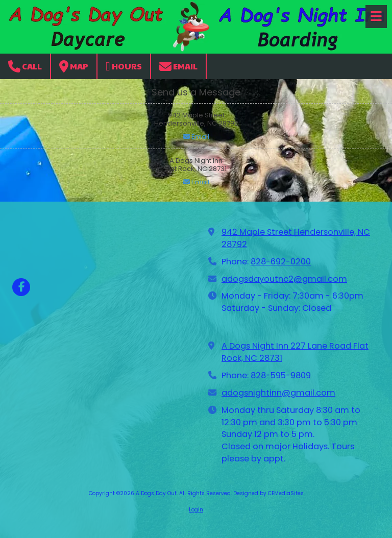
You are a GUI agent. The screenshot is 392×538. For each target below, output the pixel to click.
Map (74, 66)
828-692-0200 (281, 262)
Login (196, 510)
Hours (124, 66)
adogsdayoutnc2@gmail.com (284, 279)
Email (178, 66)
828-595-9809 (281, 375)
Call (25, 66)
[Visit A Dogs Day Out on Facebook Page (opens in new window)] (21, 287)
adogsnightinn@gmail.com (278, 393)
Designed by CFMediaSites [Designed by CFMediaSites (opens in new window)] (268, 493)
